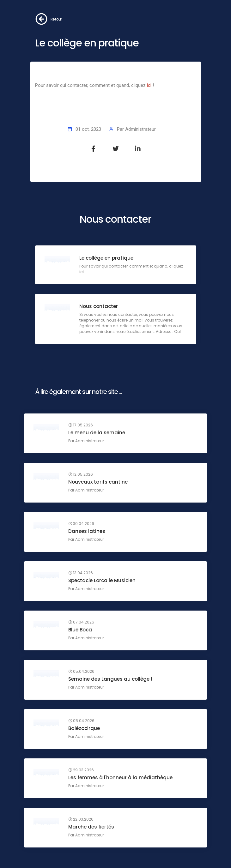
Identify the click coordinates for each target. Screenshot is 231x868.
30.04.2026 (81, 524)
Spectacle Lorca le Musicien (102, 580)
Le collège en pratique (106, 258)
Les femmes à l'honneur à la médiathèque (120, 778)
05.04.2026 (81, 672)
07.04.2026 (81, 622)
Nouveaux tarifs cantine (98, 482)
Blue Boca (80, 630)
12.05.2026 (81, 474)
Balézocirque (84, 728)
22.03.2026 (81, 819)
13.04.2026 (81, 573)
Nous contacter (99, 306)
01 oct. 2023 (88, 129)
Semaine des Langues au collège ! (110, 679)
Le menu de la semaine (97, 433)
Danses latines (87, 531)
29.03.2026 (81, 770)
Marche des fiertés (91, 827)
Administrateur (140, 129)
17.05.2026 (81, 425)
